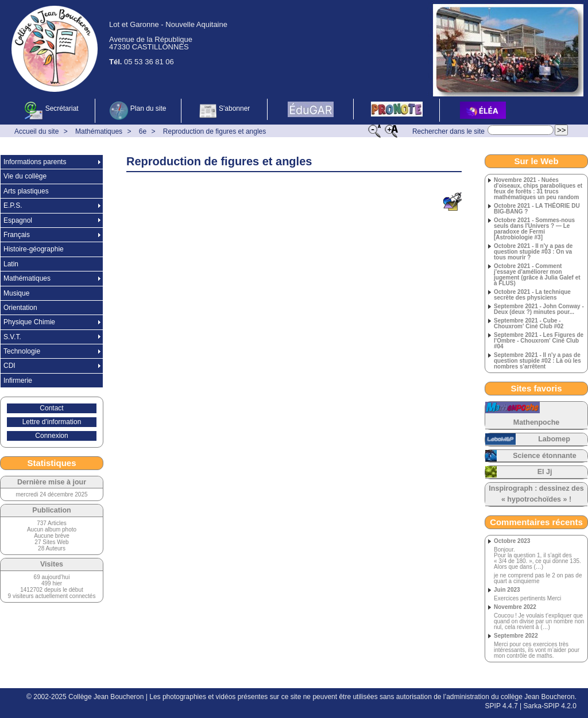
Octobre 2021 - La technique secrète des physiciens (532, 295)
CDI (9, 366)
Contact (51, 408)
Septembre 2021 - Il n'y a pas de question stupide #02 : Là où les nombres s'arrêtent (537, 361)
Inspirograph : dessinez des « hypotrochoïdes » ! (536, 494)
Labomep (554, 439)
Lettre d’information (52, 422)
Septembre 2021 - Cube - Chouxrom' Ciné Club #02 (529, 324)
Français (17, 235)
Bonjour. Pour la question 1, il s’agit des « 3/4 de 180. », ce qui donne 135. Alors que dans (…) (537, 558)
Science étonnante (544, 456)
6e (143, 131)
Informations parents (35, 162)
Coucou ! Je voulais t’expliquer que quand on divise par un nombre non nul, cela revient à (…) (539, 622)
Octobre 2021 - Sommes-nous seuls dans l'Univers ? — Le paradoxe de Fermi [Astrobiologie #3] (534, 229)
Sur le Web (536, 161)
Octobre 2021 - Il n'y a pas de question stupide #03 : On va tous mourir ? (533, 252)
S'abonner (225, 111)
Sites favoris (536, 388)
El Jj (545, 472)
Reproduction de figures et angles (214, 131)
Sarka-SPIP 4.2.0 (550, 706)
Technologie (22, 351)
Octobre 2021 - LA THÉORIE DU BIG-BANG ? (537, 209)
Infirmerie (18, 381)
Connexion (51, 436)
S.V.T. (12, 337)
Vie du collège (25, 176)
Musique (16, 293)
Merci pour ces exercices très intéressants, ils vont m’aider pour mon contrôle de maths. (537, 650)
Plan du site (138, 111)
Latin (11, 264)
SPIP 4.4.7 (502, 706)
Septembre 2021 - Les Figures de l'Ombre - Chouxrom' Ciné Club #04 (539, 341)
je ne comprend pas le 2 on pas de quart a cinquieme (538, 579)
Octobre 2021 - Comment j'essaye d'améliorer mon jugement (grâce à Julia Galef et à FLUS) (537, 275)
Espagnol (18, 220)
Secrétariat (51, 111)
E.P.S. (13, 205)
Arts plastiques (26, 191)
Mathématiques (99, 131)
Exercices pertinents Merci (527, 599)
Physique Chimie (29, 322)
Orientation (20, 308)
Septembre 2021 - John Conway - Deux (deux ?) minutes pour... (539, 309)
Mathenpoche (537, 422)
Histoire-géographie (34, 249)
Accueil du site (36, 131)
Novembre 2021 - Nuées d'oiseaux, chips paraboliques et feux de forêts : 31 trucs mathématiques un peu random (538, 189)
